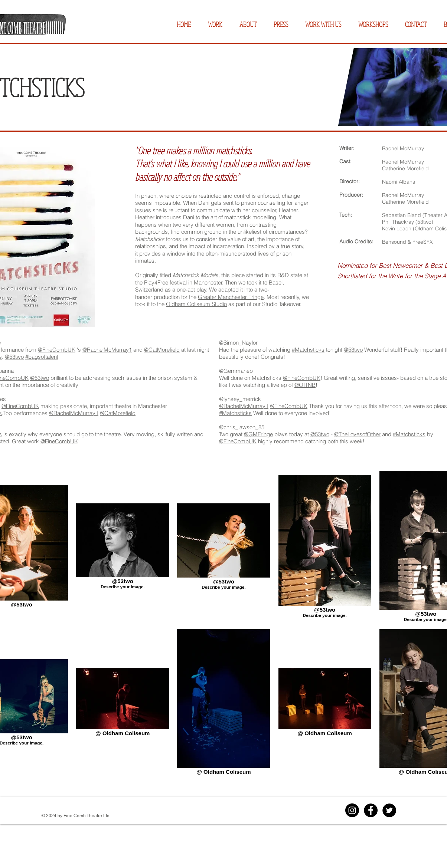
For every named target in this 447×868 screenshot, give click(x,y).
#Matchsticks (308, 350)
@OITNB (305, 385)
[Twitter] (389, 810)
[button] (215, 25)
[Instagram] (352, 810)
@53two (14, 357)
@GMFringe (258, 434)
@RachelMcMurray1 (107, 350)
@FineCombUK (57, 350)
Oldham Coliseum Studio (196, 304)
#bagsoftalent (42, 357)
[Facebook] (371, 810)
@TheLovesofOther (357, 434)
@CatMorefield (162, 350)
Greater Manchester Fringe (231, 297)
